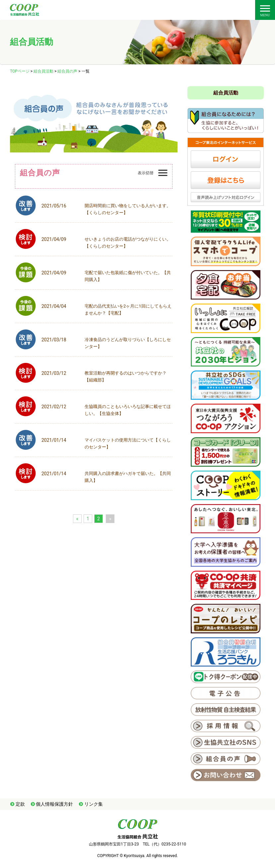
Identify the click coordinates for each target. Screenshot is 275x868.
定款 (20, 804)
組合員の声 (67, 71)
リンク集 (94, 804)
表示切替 (146, 173)
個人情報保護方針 (54, 804)
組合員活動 (43, 71)
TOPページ (20, 71)
